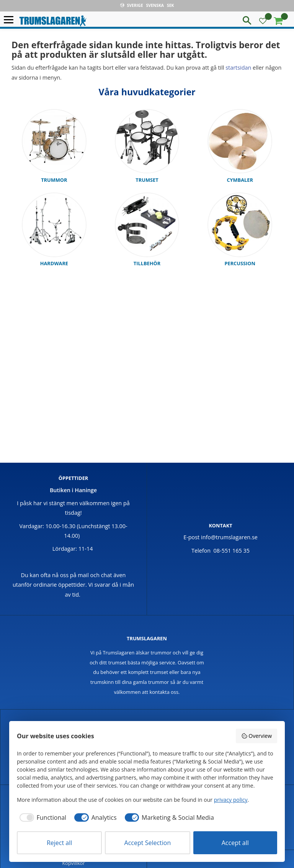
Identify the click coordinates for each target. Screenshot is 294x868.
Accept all (235, 843)
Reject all (59, 843)
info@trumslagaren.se (229, 537)
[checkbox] (42, 817)
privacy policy (231, 800)
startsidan (238, 68)
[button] (11, 20)
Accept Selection (148, 843)
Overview (256, 736)
